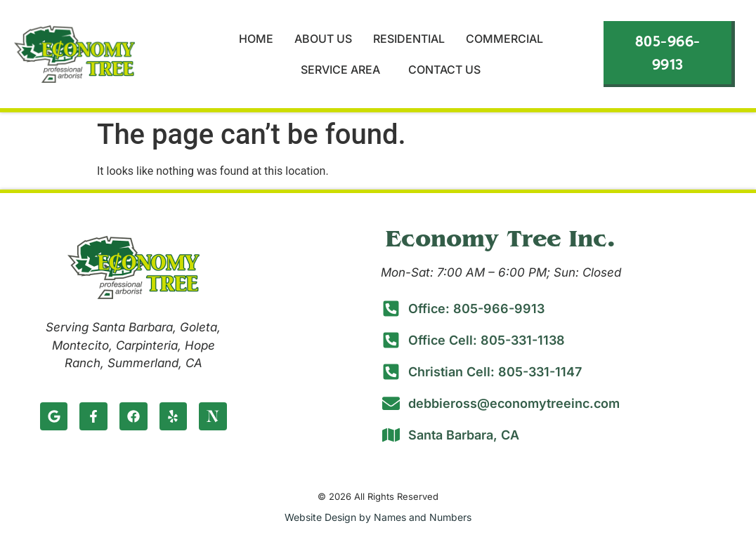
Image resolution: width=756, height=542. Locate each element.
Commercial (504, 39)
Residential (409, 39)
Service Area (344, 70)
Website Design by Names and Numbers (378, 517)
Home (256, 39)
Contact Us (444, 70)
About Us (323, 39)
